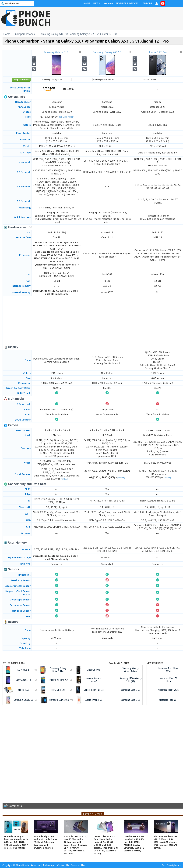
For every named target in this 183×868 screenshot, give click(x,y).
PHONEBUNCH (35, 18)
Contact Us (63, 865)
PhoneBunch (22, 865)
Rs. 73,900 (57, 89)
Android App (49, 865)
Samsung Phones (119, 663)
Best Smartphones (171, 865)
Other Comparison (14, 663)
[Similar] (65, 479)
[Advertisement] (93, 320)
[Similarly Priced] (67, 117)
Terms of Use (78, 865)
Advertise (36, 865)
